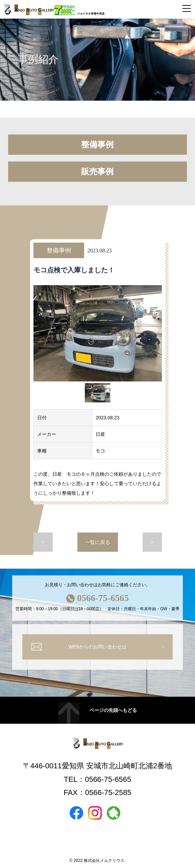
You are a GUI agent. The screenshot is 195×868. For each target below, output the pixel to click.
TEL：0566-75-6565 (97, 779)
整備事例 (97, 145)
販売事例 (97, 172)
